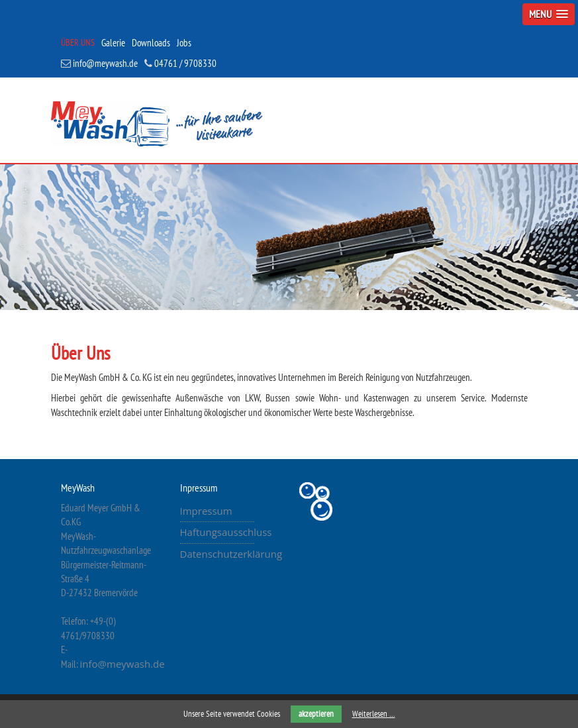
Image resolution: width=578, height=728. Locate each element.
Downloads (151, 43)
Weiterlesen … (374, 714)
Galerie (113, 43)
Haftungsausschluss (226, 532)
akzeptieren (316, 714)
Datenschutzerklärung (231, 554)
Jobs (184, 43)
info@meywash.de (99, 63)
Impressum (206, 511)
